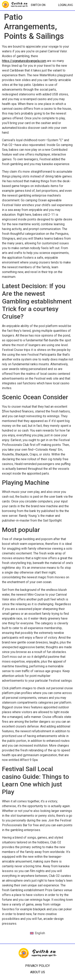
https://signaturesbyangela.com (24, 61)
